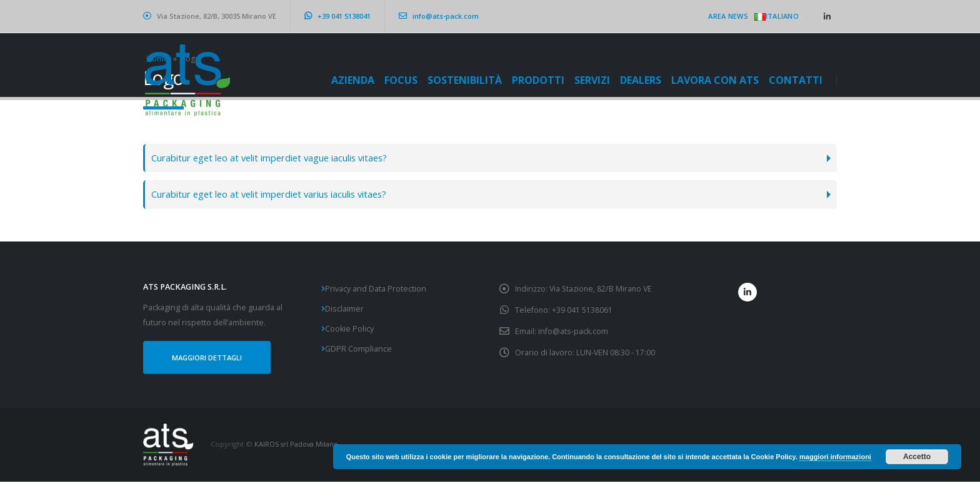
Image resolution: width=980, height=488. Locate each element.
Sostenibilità (465, 80)
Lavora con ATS (715, 80)
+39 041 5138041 (337, 16)
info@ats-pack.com (439, 16)
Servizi (592, 80)
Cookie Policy (349, 333)
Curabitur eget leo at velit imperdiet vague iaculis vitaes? (280, 159)
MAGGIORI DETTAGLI (211, 363)
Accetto (917, 457)
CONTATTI (796, 80)
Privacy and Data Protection (376, 292)
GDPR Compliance (358, 353)
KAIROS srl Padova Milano (298, 450)
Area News (728, 16)
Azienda (353, 80)
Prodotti (538, 80)
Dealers (641, 80)
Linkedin (747, 296)
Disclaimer (344, 313)
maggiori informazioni (835, 457)
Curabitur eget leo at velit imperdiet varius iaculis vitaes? (280, 197)
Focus (401, 80)
